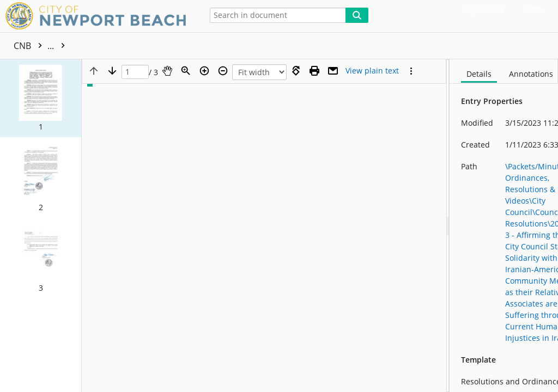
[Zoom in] (204, 71)
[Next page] (112, 71)
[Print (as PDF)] (314, 71)
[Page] (135, 72)
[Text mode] (372, 71)
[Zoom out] (223, 71)
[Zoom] (186, 71)
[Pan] (167, 71)
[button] (41, 98)
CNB (42, 46)
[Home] (98, 16)
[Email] (333, 71)
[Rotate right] (296, 71)
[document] (504, 226)
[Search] (357, 15)
